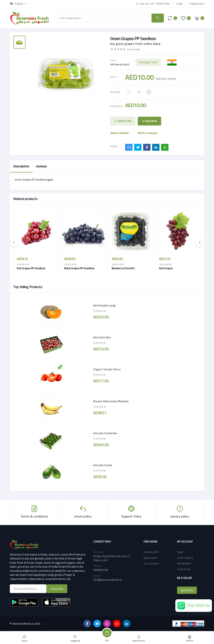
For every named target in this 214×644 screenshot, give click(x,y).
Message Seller (148, 62)
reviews (41, 166)
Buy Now (150, 121)
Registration (197, 4)
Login (180, 4)
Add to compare (147, 133)
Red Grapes (166, 268)
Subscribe (57, 589)
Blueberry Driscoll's (123, 268)
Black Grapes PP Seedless (79, 268)
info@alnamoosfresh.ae (108, 580)
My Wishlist (184, 563)
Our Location (151, 563)
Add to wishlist (119, 133)
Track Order (184, 569)
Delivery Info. (151, 552)
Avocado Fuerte (103, 465)
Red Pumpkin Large (104, 306)
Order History (185, 558)
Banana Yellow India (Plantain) (111, 401)
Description (21, 166)
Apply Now (187, 590)
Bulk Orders (150, 558)
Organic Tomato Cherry (107, 369)
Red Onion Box (102, 338)
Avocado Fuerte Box (105, 433)
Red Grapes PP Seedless (31, 268)
